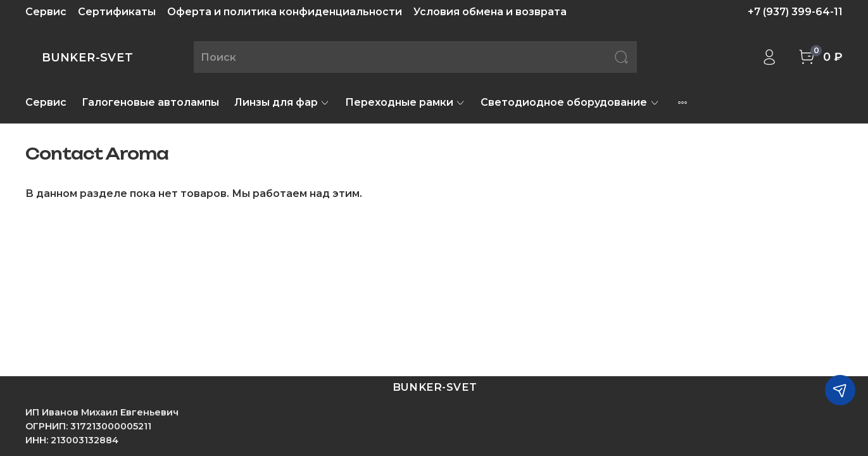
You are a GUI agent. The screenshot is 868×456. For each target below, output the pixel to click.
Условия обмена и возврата (490, 12)
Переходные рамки (405, 102)
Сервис (46, 12)
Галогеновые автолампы (150, 102)
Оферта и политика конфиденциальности (285, 12)
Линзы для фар (282, 102)
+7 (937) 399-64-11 (795, 12)
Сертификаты (117, 12)
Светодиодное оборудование (570, 102)
